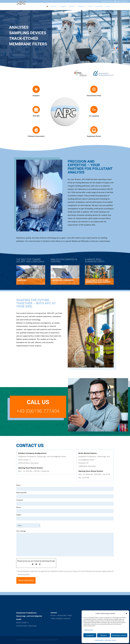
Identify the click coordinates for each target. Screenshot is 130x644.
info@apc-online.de (63, 618)
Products (53, 7)
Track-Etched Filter (94, 96)
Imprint (114, 640)
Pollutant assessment (36, 136)
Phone (18, 507)
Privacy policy (108, 640)
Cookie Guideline (99, 640)
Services (71, 7)
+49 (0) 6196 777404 (64, 615)
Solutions (81, 7)
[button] (126, 613)
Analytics (63, 7)
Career (91, 7)
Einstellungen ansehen (119, 635)
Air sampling (94, 116)
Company (19, 500)
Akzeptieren (90, 635)
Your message (65, 543)
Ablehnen (104, 635)
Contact (108, 7)
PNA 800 (36, 116)
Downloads (99, 7)
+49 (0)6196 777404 (108, 1)
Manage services (89, 630)
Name (18, 485)
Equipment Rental (94, 136)
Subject (65, 517)
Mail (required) (21, 493)
